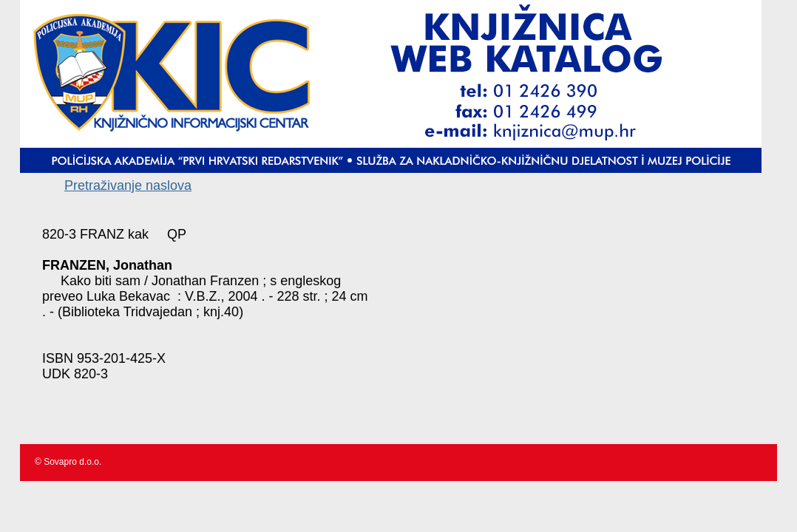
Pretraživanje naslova (128, 185)
